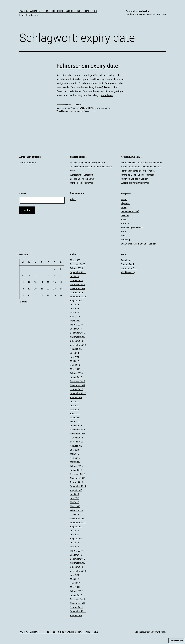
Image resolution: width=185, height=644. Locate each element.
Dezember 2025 (78, 264)
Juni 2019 (75, 309)
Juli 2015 (74, 494)
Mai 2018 (75, 361)
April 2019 (75, 317)
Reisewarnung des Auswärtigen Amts (88, 163)
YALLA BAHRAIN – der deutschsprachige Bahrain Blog (59, 632)
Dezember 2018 (78, 333)
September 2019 (78, 296)
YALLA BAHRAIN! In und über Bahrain (96, 108)
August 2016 (76, 446)
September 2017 (78, 393)
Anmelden (126, 260)
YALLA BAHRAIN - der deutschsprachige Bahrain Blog (58, 11)
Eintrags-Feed (127, 264)
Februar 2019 (76, 325)
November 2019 (78, 288)
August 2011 (76, 615)
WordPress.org (128, 272)
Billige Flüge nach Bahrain (82, 179)
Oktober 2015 (76, 482)
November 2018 (78, 337)
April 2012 (75, 583)
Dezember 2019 (78, 284)
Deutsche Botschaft (130, 211)
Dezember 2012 (78, 559)
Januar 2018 (76, 377)
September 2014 (78, 522)
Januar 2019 (76, 329)
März (23, 302)
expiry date (79, 111)
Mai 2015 (75, 502)
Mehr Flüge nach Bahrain (82, 183)
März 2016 (75, 462)
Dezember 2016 (78, 430)
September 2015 (78, 486)
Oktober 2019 (76, 292)
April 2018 (75, 365)
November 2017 (78, 385)
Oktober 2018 (76, 341)
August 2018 (76, 349)
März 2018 (75, 369)
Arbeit (124, 207)
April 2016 (75, 458)
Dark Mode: (176, 641)
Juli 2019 (74, 305)
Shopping (125, 240)
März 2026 (75, 260)
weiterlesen (107, 95)
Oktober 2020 (76, 280)
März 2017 (75, 418)
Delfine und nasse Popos (143, 175)
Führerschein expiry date (87, 66)
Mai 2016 (75, 454)
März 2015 (75, 506)
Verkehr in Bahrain (139, 179)
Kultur (124, 232)
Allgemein (75, 108)
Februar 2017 (76, 422)
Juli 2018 (74, 353)
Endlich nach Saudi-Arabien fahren (146, 163)
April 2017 (75, 413)
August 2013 (76, 539)
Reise (123, 236)
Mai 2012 (75, 579)
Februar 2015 (76, 510)
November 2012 (78, 563)
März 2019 (75, 321)
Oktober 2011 (76, 607)
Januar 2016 (76, 470)
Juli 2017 (74, 401)
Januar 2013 (76, 555)
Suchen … (24, 194)
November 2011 (78, 603)
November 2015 (78, 478)
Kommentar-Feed (129, 268)
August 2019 (76, 301)
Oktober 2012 (76, 567)
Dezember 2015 (78, 474)
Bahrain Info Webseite (146, 13)
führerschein (89, 111)
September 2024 (78, 272)
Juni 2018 (75, 357)
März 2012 (75, 587)
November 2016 (78, 434)
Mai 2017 (75, 409)
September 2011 (78, 611)
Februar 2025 (76, 268)
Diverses (125, 215)
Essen (124, 220)
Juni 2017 (75, 405)
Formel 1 (125, 224)
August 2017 (76, 397)
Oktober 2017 (76, 389)
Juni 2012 (75, 575)
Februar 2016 (76, 466)
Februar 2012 (76, 591)
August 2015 (76, 490)
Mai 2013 (75, 547)
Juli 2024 (74, 276)
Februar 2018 (76, 373)
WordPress (160, 632)
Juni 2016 (75, 450)
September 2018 (78, 345)
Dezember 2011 (78, 599)
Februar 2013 (76, 551)
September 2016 (78, 442)
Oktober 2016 (76, 438)
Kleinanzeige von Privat (132, 228)
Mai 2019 (75, 313)
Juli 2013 (74, 543)
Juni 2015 (75, 498)
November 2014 (78, 518)
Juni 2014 (75, 535)
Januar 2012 (76, 595)
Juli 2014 (74, 531)
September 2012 (78, 571)
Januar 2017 (76, 426)
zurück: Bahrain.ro (28, 163)
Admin (73, 199)
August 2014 (76, 526)
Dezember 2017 (78, 381)
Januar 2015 (76, 514)
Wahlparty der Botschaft (81, 175)
